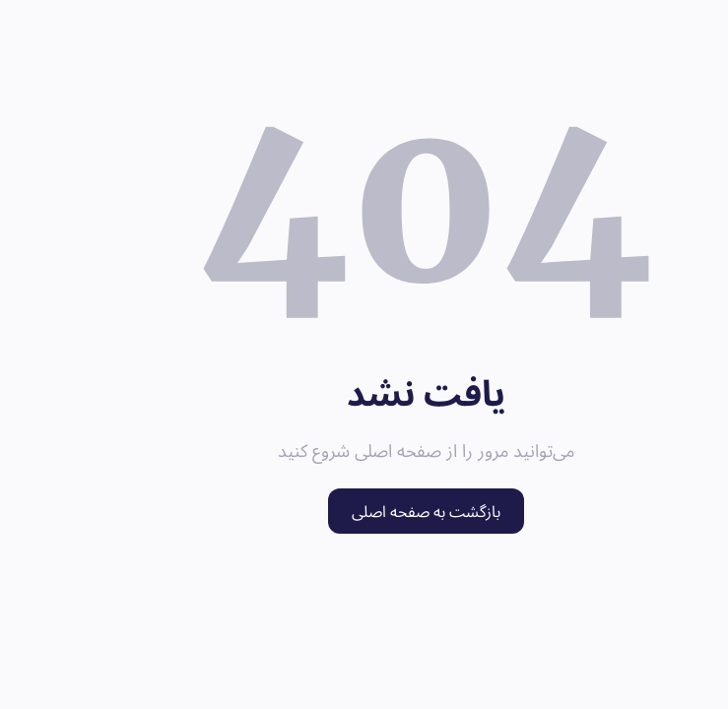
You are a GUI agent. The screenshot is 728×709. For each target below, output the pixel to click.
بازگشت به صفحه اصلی (364, 511)
